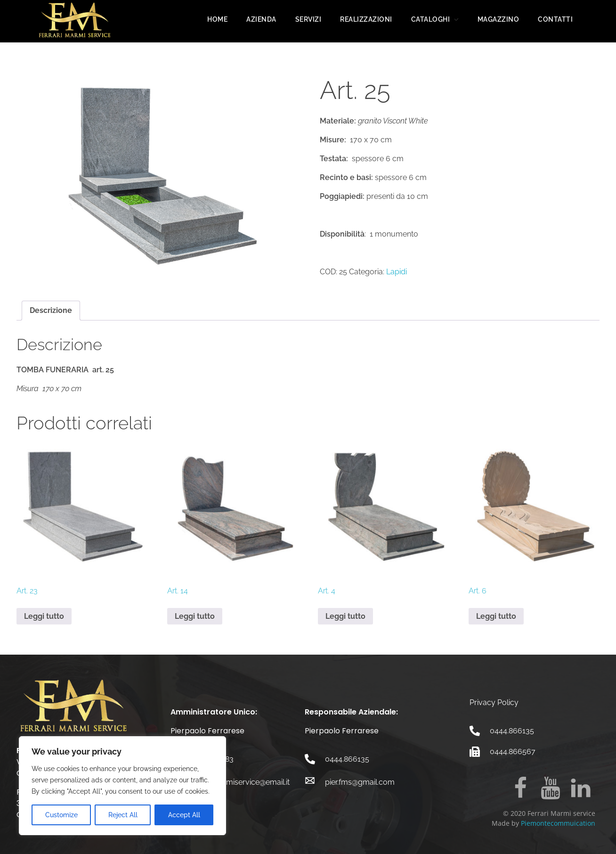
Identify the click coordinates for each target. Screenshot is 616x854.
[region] (122, 786)
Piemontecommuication (558, 823)
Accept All (184, 815)
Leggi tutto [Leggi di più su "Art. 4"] (345, 616)
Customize (61, 815)
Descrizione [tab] (51, 310)
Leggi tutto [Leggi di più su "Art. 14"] (195, 616)
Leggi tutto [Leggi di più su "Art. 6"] (496, 616)
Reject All (123, 815)
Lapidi (397, 272)
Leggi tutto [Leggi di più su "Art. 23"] (44, 616)
